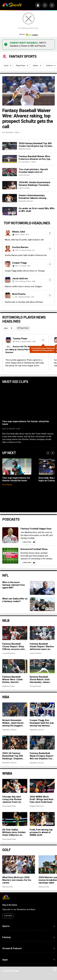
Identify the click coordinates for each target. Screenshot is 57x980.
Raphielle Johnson (26, 183)
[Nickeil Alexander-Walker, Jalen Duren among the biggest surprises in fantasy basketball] (15, 691)
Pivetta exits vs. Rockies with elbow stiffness (24, 284)
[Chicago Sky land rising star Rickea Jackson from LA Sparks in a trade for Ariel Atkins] (15, 768)
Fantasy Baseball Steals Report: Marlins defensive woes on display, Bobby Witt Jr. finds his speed (42, 628)
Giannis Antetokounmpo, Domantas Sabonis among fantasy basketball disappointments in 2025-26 (34, 179)
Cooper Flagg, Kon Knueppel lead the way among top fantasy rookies (42, 705)
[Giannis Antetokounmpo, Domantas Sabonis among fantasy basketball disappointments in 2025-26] (10, 180)
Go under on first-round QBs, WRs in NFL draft (37, 192)
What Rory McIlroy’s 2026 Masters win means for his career (17, 862)
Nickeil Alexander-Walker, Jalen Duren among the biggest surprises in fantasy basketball (13, 705)
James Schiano (36, 635)
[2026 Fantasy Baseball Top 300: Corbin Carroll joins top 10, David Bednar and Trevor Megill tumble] (10, 128)
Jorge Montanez (9, 635)
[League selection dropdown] (8, 310)
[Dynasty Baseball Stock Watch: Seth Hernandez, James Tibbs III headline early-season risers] (42, 648)
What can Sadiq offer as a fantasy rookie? (15, 582)
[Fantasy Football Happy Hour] (10, 517)
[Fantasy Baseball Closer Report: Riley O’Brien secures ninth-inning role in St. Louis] (15, 615)
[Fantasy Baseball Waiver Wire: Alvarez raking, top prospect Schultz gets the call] (28, 73)
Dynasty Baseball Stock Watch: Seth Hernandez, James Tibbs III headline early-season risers (40, 661)
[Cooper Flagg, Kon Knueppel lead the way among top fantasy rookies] (42, 691)
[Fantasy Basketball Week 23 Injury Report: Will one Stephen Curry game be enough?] (42, 724)
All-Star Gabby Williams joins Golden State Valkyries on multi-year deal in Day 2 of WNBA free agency (15, 814)
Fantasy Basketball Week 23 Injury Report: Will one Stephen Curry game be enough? (42, 738)
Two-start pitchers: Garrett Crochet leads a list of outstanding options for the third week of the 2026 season (36, 153)
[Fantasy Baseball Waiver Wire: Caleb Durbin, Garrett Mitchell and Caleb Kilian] (15, 648)
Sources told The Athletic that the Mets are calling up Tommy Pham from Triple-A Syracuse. (25, 331)
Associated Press (9, 788)
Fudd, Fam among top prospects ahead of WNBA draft (41, 814)
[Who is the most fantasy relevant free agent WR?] (42, 570)
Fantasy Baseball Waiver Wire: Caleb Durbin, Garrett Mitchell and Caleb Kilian (12, 661)
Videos (37, 47)
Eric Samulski (7, 114)
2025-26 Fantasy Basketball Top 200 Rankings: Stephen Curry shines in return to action (14, 738)
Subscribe (8, 897)
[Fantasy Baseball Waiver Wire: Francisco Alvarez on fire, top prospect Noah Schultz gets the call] (10, 141)
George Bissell (35, 668)
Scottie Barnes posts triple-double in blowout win (26, 237)
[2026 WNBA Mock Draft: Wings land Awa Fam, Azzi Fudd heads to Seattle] (42, 768)
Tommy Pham (20, 320)
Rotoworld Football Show (34, 531)
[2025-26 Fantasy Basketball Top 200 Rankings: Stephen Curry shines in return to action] (15, 724)
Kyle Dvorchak (24, 170)
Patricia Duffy (7, 869)
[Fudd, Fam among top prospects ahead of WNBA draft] (42, 801)
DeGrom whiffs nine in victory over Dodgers (23, 268)
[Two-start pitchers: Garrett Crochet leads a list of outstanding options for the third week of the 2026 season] (10, 154)
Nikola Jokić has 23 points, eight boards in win (24, 222)
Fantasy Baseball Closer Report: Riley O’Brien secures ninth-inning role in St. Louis (15, 628)
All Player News (23, 310)
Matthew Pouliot (25, 131)
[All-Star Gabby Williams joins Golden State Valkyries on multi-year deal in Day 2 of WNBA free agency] (15, 801)
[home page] (12, 5)
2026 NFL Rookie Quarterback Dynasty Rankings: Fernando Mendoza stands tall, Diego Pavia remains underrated (36, 166)
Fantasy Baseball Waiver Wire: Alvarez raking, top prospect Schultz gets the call (28, 100)
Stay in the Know (10, 887)
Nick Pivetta (19, 276)
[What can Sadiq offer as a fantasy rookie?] (42, 586)
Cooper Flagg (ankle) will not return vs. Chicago (25, 253)
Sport (8, 47)
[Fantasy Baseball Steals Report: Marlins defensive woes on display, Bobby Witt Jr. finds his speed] (42, 615)
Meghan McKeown (37, 788)
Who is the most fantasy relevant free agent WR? (13, 567)
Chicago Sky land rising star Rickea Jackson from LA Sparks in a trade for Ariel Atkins (13, 781)
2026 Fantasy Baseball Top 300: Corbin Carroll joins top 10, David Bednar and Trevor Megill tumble (36, 127)
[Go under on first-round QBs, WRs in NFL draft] (10, 193)
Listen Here (29, 524)
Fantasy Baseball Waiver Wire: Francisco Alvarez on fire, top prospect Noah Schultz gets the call (36, 140)
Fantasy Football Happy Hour (36, 511)
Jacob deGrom (20, 260)
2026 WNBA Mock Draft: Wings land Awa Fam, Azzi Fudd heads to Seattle (42, 781)
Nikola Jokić (19, 214)
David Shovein (24, 157)
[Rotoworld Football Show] (10, 538)
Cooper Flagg (19, 245)
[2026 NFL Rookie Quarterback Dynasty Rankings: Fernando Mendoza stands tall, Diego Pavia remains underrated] (10, 167)
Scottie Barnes (20, 229)
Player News (22, 47)
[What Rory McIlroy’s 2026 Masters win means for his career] (19, 846)
